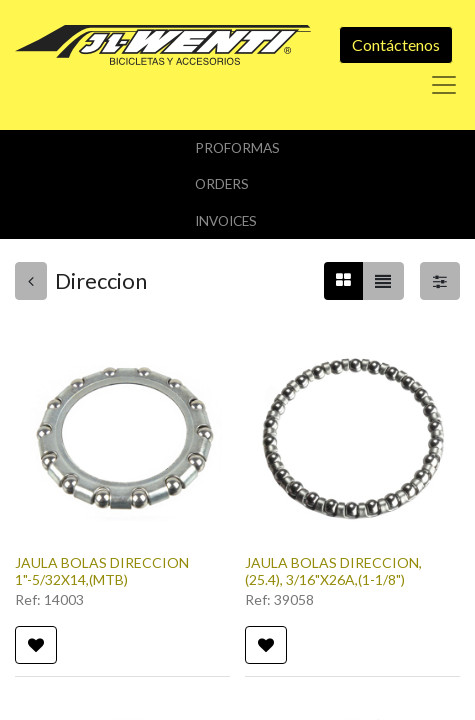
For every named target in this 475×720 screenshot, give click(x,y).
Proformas (237, 148)
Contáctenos (396, 44)
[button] (36, 645)
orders (222, 184)
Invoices (226, 221)
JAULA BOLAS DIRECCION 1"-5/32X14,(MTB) (102, 571)
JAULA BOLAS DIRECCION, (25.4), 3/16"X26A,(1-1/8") (333, 571)
